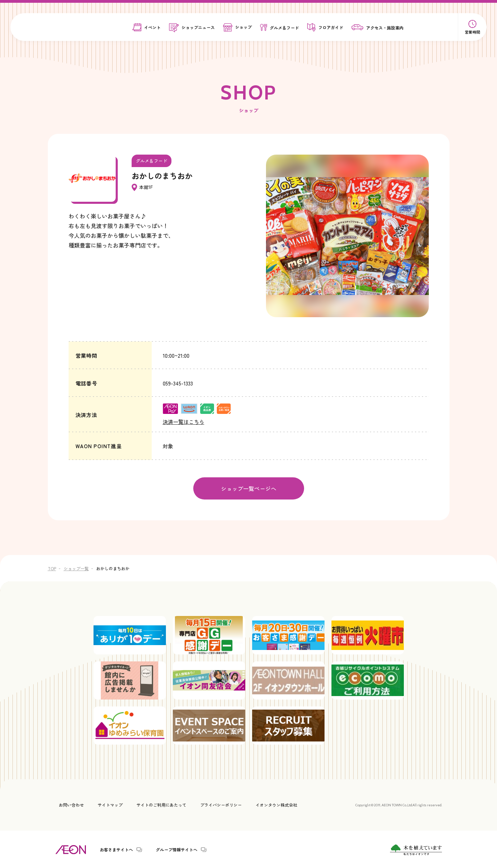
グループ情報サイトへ (177, 849)
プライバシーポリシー (221, 804)
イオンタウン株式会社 (276, 804)
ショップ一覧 (76, 568)
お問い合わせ (71, 804)
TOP (52, 568)
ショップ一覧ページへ (249, 488)
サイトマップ (110, 804)
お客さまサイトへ (116, 849)
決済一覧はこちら (184, 422)
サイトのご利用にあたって (161, 804)
